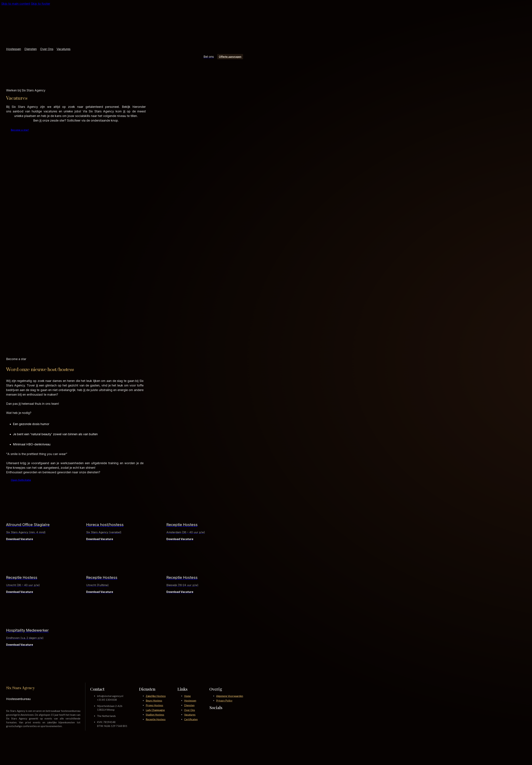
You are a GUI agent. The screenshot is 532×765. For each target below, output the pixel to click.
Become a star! (20, 130)
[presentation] (124, 622)
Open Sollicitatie (21, 480)
